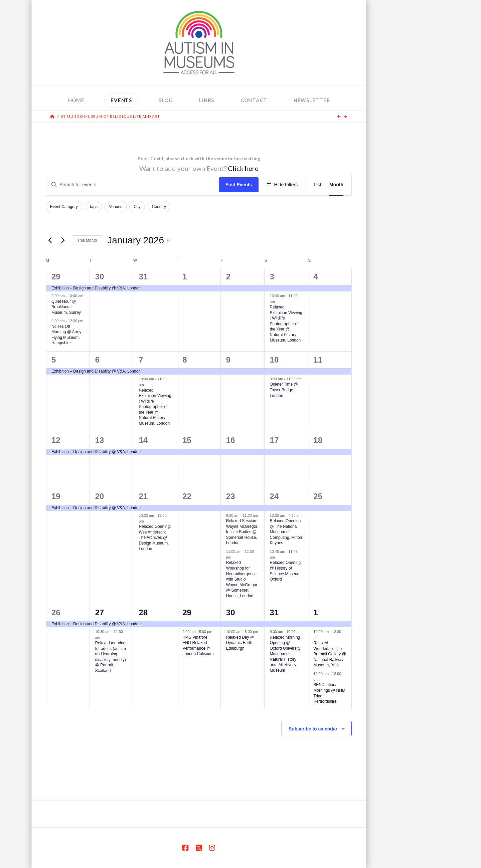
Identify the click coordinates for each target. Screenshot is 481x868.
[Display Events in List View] (318, 185)
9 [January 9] (228, 360)
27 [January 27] (100, 612)
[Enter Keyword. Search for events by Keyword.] (132, 185)
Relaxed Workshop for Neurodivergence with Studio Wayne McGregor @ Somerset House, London (242, 579)
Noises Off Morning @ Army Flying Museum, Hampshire (66, 335)
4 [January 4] (315, 277)
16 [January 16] (231, 440)
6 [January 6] (97, 360)
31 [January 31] (274, 612)
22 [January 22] (187, 496)
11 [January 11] (318, 360)
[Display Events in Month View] (336, 185)
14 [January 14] (143, 440)
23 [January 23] (231, 496)
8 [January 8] (185, 360)
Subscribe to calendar (313, 729)
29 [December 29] (56, 277)
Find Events (239, 185)
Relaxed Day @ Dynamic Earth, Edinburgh (240, 643)
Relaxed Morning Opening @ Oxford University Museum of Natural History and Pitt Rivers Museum (285, 654)
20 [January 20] (100, 496)
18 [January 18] (318, 440)
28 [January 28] (143, 612)
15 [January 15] (187, 440)
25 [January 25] (318, 496)
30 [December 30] (100, 277)
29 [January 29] (187, 612)
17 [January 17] (274, 440)
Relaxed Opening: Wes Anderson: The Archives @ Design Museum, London (155, 537)
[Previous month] (50, 240)
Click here (243, 168)
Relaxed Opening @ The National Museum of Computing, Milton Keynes (286, 532)
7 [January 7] (141, 360)
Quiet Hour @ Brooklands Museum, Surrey (66, 307)
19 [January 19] (56, 496)
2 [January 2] (228, 277)
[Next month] (63, 240)
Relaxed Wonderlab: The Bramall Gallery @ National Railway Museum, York (330, 654)
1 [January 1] (185, 277)
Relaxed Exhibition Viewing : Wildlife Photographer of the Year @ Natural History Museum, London (286, 324)
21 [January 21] (143, 496)
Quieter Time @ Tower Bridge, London (284, 390)
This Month (87, 240)
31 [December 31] (143, 277)
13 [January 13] (100, 440)
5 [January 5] (54, 360)
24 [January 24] (274, 496)
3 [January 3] (272, 277)
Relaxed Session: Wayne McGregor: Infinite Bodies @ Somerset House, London (242, 532)
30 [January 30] (231, 612)
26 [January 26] (56, 612)
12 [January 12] (56, 440)
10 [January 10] (274, 360)
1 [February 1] (315, 612)
